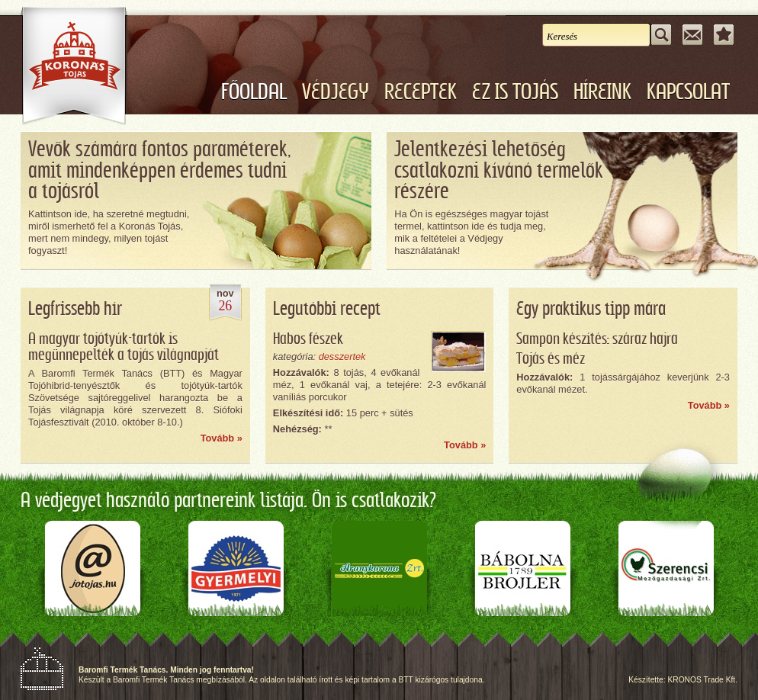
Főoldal (254, 92)
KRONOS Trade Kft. (702, 680)
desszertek (342, 356)
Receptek (421, 92)
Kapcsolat (688, 92)
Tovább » (222, 438)
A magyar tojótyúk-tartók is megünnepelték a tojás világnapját (124, 347)
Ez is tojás (515, 92)
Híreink (602, 92)
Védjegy (336, 92)
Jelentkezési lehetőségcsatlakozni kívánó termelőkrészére (499, 170)
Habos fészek (308, 339)
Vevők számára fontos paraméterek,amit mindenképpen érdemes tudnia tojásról (159, 170)
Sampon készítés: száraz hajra (597, 339)
